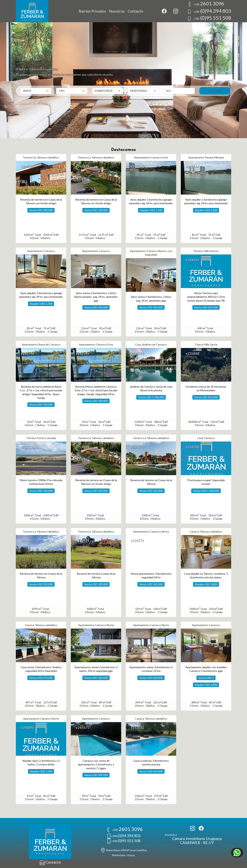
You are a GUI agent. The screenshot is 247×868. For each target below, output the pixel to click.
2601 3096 (206, 3)
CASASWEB (190, 843)
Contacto (135, 11)
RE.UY (208, 843)
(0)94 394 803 (209, 11)
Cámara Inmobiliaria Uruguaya (197, 839)
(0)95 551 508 (209, 18)
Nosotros (117, 11)
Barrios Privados (92, 11)
